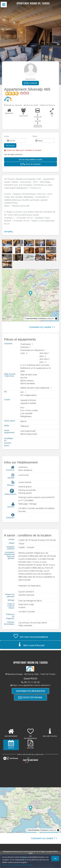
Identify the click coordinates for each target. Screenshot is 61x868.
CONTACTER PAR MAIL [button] (31, 697)
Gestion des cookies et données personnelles (17, 865)
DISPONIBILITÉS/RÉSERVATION (31, 691)
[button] (31, 83)
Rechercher (10, 145)
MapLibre (51, 319)
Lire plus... (9, 232)
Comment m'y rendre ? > (42, 327)
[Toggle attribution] (56, 319)
